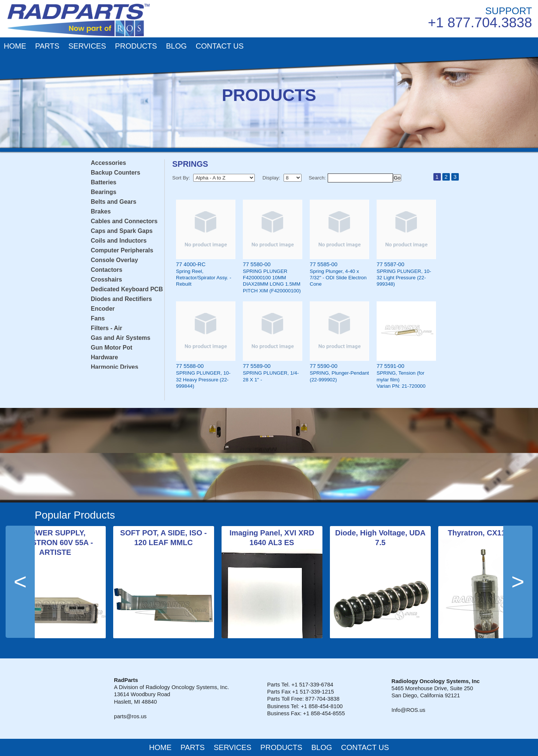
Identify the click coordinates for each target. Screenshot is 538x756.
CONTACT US (220, 46)
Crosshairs (106, 279)
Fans (98, 318)
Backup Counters (115, 173)
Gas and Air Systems (120, 338)
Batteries (103, 182)
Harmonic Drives (115, 367)
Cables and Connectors (124, 221)
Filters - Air (106, 328)
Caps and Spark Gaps (122, 231)
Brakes (101, 211)
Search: (317, 178)
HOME (15, 46)
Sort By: (181, 178)
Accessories (108, 163)
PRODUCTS (136, 46)
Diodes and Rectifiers (121, 299)
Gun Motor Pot (112, 348)
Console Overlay (114, 260)
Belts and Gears (114, 202)
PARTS (47, 46)
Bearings (103, 192)
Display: (271, 178)
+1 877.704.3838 (480, 23)
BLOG (176, 46)
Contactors (106, 270)
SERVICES (87, 46)
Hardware (104, 357)
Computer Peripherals (122, 250)
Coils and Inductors (119, 241)
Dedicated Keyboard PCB (127, 289)
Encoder (103, 309)
